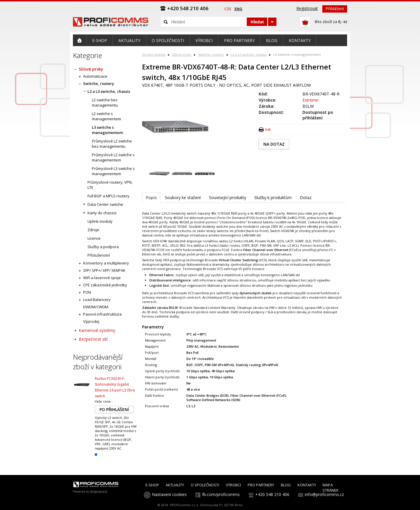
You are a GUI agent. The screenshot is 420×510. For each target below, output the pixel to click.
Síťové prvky (182, 54)
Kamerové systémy (97, 330)
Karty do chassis (102, 213)
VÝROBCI (233, 485)
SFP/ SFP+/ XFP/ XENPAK (104, 270)
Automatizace (95, 76)
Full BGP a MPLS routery (108, 196)
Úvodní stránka (154, 54)
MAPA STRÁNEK (331, 488)
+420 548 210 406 (272, 494)
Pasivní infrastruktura (102, 314)
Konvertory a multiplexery (106, 263)
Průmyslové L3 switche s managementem (113, 171)
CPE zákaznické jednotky (105, 285)
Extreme (310, 100)
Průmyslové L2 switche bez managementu (112, 144)
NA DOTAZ (274, 144)
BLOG (286, 485)
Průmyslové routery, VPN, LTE (110, 185)
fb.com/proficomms (221, 494)
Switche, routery (211, 54)
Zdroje (93, 230)
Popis (151, 197)
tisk (268, 129)
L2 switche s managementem (106, 116)
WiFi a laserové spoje (102, 278)
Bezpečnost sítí (93, 339)
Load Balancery (97, 300)
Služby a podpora (103, 247)
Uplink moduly (100, 221)
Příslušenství (99, 255)
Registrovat (307, 8)
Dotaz (306, 197)
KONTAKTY (307, 485)
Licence (94, 238)
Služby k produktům (273, 197)
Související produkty (228, 197)
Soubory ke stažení (183, 197)
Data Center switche (105, 204)
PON (87, 292)
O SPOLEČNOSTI (205, 485)
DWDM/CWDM (96, 307)
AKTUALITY (175, 485)
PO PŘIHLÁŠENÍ (114, 409)
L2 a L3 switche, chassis (249, 54)
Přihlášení (335, 9)
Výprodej (91, 321)
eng (238, 9)
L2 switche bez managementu (105, 102)
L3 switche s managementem (297, 54)
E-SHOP (152, 485)
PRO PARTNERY (261, 485)
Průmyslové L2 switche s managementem (113, 157)
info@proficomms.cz (324, 494)
